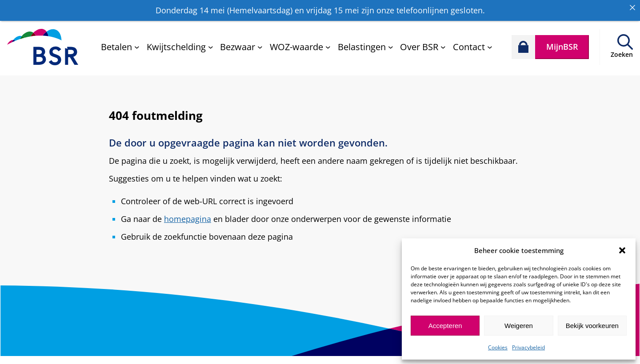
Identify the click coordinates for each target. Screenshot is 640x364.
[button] (622, 250)
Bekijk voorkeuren (592, 326)
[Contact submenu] (473, 43)
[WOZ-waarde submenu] (300, 43)
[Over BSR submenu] (423, 43)
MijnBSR (562, 43)
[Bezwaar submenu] (241, 43)
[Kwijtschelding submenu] (180, 43)
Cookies (498, 347)
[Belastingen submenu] (366, 43)
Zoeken (622, 51)
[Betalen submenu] (120, 43)
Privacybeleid (528, 347)
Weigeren (519, 326)
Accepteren (445, 326)
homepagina (188, 215)
